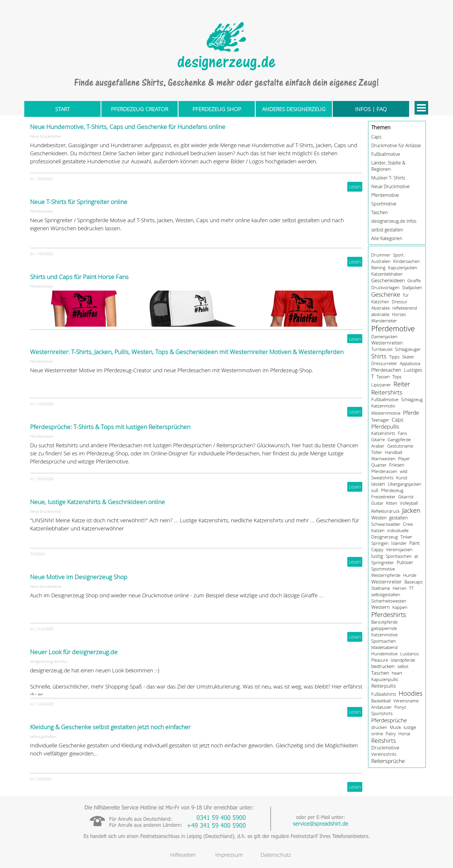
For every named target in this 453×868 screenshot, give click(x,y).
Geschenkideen (388, 280)
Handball (393, 452)
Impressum (229, 855)
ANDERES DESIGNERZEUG (294, 109)
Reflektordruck (385, 511)
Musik (395, 727)
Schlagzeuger (408, 349)
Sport (398, 255)
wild (404, 471)
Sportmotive (384, 204)
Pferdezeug (392, 490)
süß (375, 490)
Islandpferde (403, 660)
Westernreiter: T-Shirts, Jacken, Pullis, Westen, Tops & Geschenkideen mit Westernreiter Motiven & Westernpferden (187, 352)
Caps (376, 137)
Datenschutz (276, 855)
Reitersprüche (388, 761)
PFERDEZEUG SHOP (217, 109)
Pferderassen (384, 471)
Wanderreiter (384, 321)
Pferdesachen (386, 370)
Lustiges (413, 370)
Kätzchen (380, 302)
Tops (397, 377)
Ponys (400, 707)
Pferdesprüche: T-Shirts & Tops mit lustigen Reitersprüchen (110, 427)
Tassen (383, 377)
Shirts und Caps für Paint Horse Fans (79, 277)
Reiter (402, 384)
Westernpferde (386, 575)
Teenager (380, 420)
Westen (379, 518)
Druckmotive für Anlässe (396, 145)
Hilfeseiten (183, 855)
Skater (408, 357)
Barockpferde (384, 622)
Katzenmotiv (383, 406)
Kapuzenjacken (403, 267)
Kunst (402, 478)
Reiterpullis (384, 686)
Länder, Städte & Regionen (388, 166)
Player (404, 459)
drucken (379, 727)
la (31, 179)
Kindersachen (406, 261)
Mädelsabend (384, 647)
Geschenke (386, 294)
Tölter (377, 452)
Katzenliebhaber (387, 274)
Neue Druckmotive (46, 136)
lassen (378, 484)
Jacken (411, 510)
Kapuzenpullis (385, 679)
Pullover (405, 562)
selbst (403, 666)
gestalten (398, 518)
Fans (402, 433)
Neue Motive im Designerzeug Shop (79, 577)
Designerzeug (385, 537)
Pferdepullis (385, 426)
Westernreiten (387, 343)
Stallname (381, 588)
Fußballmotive (386, 154)
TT (411, 588)
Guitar (377, 503)
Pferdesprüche (389, 720)
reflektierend (405, 308)
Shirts (379, 356)
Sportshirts (382, 713)
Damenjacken (384, 336)
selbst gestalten (43, 736)
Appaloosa (410, 363)
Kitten (392, 503)
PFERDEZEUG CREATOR (140, 109)
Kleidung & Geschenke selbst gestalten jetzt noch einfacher (110, 727)
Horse (404, 734)
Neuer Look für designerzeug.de (74, 652)
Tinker (406, 537)
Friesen (397, 465)
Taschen (379, 212)
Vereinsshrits (384, 754)
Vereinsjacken (399, 549)
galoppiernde (384, 628)
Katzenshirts (383, 433)
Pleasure (380, 660)
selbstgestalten (386, 594)
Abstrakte (380, 308)
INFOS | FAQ (371, 109)
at (416, 556)
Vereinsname (406, 701)
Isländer (399, 543)
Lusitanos (410, 654)
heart (397, 673)
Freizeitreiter (383, 497)
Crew (408, 524)
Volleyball (409, 503)
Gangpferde (399, 439)
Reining (378, 267)
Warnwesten (383, 459)
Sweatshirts (382, 478)
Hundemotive (384, 654)
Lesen (355, 187)
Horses (399, 314)
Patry (391, 734)
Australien (381, 261)
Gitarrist (406, 497)
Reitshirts (384, 741)
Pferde (411, 413)
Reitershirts (387, 392)
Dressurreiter (384, 363)
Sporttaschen (399, 556)
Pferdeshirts (389, 614)
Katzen (378, 530)
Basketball (381, 701)
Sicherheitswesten (389, 601)
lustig (377, 556)
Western (380, 607)
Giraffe (414, 280)
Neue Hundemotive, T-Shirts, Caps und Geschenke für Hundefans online (128, 127)
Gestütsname (400, 446)
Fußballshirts (384, 694)
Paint (414, 543)
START (63, 109)
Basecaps (414, 582)
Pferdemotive (41, 211)
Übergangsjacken (404, 484)
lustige (410, 727)
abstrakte (380, 314)
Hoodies (411, 693)
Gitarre (378, 439)
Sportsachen (384, 641)
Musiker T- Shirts (388, 178)
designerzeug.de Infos (49, 661)
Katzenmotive (384, 635)
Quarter (379, 465)
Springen (380, 543)
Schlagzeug (412, 399)
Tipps (394, 357)
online (377, 734)
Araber (378, 446)
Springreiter (383, 562)
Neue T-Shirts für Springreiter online (79, 202)
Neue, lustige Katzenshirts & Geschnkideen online (98, 502)
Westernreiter (387, 582)
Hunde (410, 575)
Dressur (400, 302)
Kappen (400, 607)
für (406, 295)
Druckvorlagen (385, 287)
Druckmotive (385, 748)
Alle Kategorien (387, 238)
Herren (400, 588)
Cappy (377, 549)
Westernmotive (386, 413)
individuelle (398, 530)
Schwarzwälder (386, 524)
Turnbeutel (382, 349)
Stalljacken (412, 287)
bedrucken (383, 666)
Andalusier (381, 707)
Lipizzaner (381, 385)
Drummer (381, 255)
